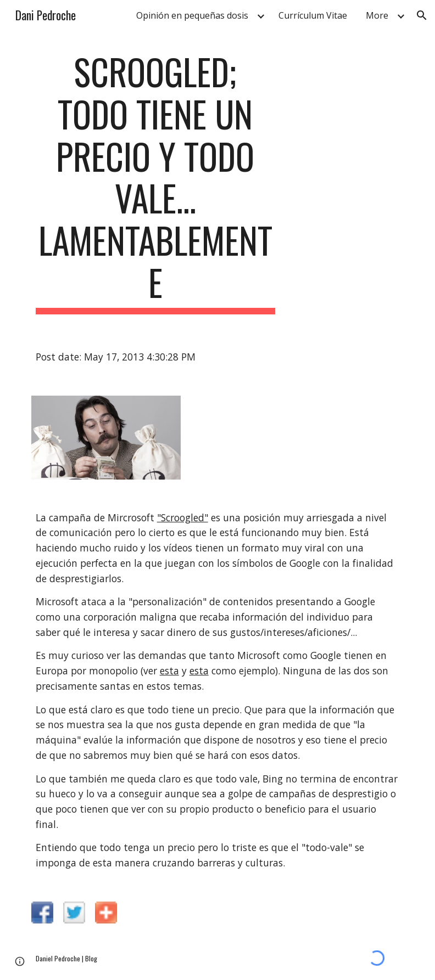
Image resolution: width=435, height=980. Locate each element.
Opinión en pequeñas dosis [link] (192, 15)
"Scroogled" (183, 517)
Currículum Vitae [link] (313, 15)
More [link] (377, 15)
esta (169, 671)
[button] (422, 15)
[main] (155, 182)
